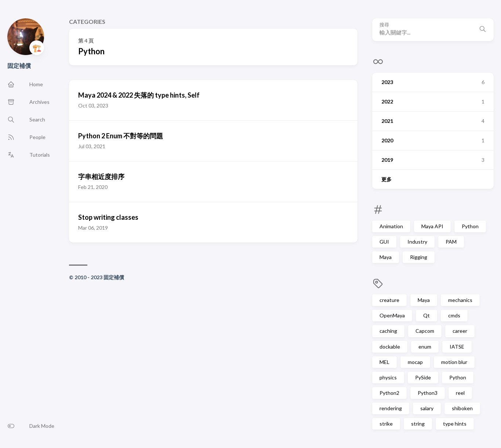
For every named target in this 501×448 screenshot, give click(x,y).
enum (425, 347)
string (418, 424)
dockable (390, 347)
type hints (455, 424)
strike (386, 424)
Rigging (419, 257)
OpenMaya (392, 315)
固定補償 (19, 65)
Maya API (432, 226)
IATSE (457, 347)
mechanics (460, 300)
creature (389, 300)
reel (460, 393)
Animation (391, 226)
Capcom (425, 331)
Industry (417, 242)
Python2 (389, 393)
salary (427, 408)
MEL (384, 362)
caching (388, 331)
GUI (384, 242)
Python (470, 226)
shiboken (462, 408)
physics (388, 377)
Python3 (428, 393)
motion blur (454, 362)
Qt (426, 315)
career (460, 331)
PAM (451, 242)
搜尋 (384, 25)
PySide (423, 377)
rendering (391, 408)
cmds (454, 315)
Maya (386, 257)
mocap (415, 362)
